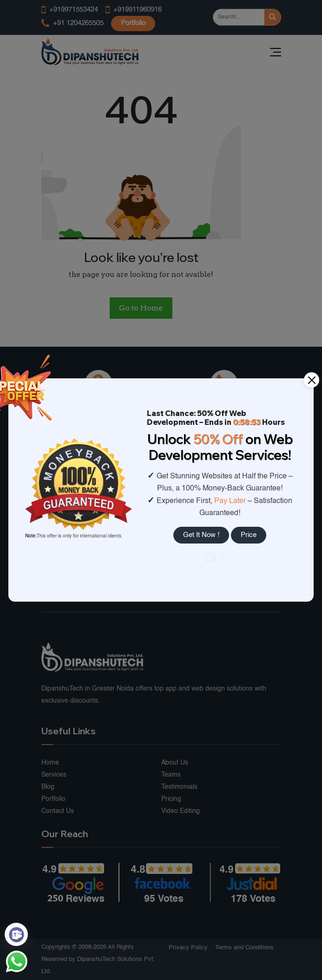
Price (249, 535)
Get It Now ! (201, 535)
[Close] (312, 380)
